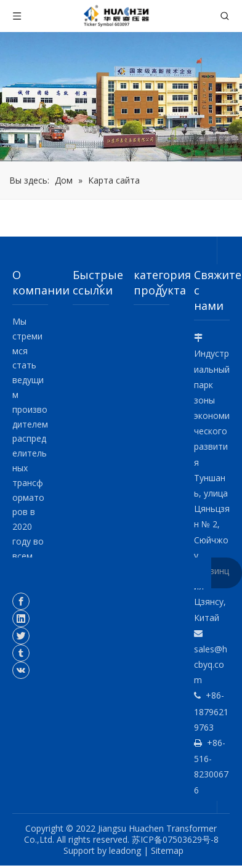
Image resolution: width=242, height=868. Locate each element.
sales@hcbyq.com (211, 664)
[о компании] (121, 97)
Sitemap (167, 850)
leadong (125, 850)
